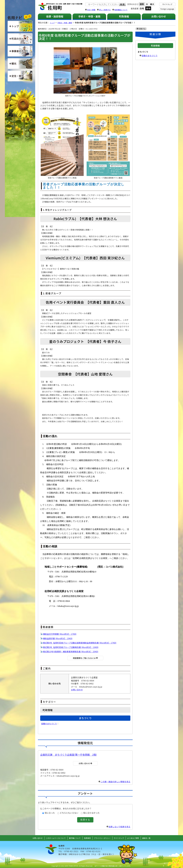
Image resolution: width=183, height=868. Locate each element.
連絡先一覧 (151, 838)
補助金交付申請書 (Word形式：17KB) (60, 634)
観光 (20, 64)
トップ (53, 23)
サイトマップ (167, 4)
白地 (142, 8)
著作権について (74, 838)
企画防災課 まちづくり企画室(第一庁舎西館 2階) (68, 755)
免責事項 (87, 838)
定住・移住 (20, 76)
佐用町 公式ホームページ (60, 7)
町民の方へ (20, 39)
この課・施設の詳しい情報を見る (115, 782)
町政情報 (124, 16)
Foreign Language (167, 9)
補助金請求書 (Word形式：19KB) (58, 638)
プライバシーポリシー (103, 838)
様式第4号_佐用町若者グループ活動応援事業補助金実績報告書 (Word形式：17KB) (81, 643)
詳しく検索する (105, 10)
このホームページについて (53, 838)
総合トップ (20, 26)
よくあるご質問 (137, 838)
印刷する (142, 29)
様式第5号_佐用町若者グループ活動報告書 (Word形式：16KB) (72, 647)
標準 (142, 4)
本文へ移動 (91, 10)
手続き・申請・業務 (89, 16)
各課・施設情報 (55, 16)
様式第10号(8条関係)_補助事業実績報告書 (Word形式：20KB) (72, 651)
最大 (152, 4)
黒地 (148, 8)
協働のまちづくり (49, 724)
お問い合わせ (159, 16)
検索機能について (121, 10)
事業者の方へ (20, 51)
